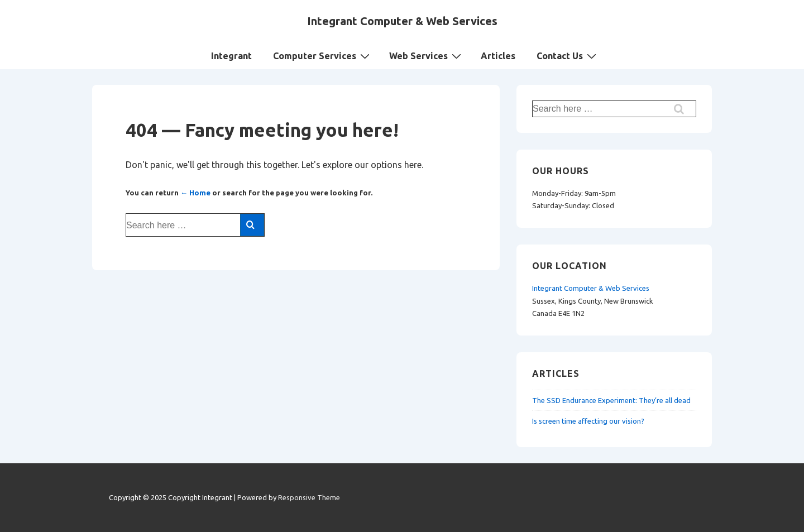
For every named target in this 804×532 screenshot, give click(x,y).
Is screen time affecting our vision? (588, 421)
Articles (498, 56)
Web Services (427, 55)
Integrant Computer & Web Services (402, 21)
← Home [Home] (195, 193)
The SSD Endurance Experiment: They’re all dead (611, 400)
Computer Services (323, 55)
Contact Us (568, 55)
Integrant (231, 56)
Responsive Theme (309, 497)
